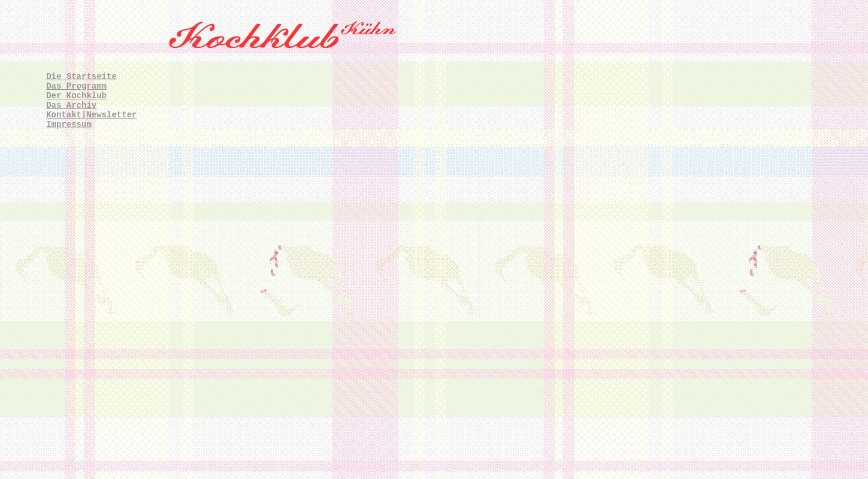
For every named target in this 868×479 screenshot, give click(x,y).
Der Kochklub (76, 96)
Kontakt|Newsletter (91, 115)
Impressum (69, 125)
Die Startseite (81, 77)
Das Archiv (71, 105)
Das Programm (76, 86)
